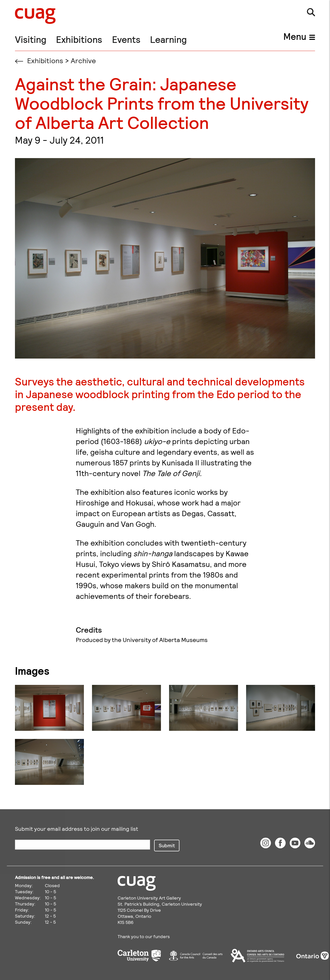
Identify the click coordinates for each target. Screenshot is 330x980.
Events (126, 39)
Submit (167, 845)
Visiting (31, 39)
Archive (83, 60)
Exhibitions (79, 39)
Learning (168, 39)
